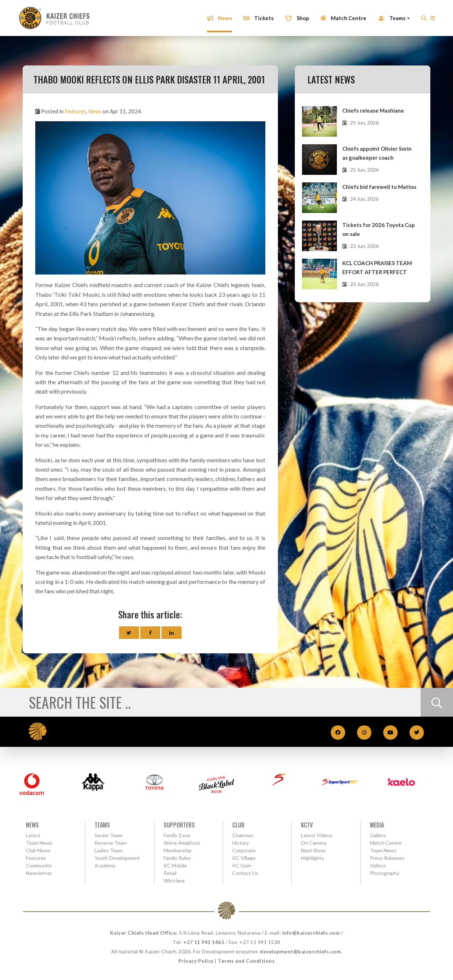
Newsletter (39, 873)
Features (75, 111)
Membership (178, 850)
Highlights (312, 858)
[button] (430, 18)
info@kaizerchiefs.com (311, 933)
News (217, 15)
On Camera (314, 843)
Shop (295, 15)
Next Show (313, 850)
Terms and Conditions (246, 961)
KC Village (244, 858)
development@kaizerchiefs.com (300, 951)
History (241, 843)
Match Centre (341, 15)
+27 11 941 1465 (204, 942)
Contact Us (245, 873)
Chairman (243, 835)
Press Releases (387, 858)
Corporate (244, 850)
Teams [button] (389, 15)
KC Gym (242, 865)
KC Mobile (175, 865)
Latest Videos (317, 835)
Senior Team (109, 835)
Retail (170, 873)
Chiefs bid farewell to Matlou (379, 187)
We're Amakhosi (182, 843)
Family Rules (177, 858)
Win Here (174, 881)
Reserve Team (111, 843)
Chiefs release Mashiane (373, 110)
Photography (385, 873)
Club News (38, 850)
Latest (33, 835)
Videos (378, 865)
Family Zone (177, 835)
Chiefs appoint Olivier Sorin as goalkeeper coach (377, 153)
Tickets (256, 15)
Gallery (378, 835)
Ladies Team (109, 850)
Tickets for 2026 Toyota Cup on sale (379, 229)
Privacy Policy (196, 961)
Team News (39, 843)
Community (39, 865)
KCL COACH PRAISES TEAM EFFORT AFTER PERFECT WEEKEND (377, 268)
